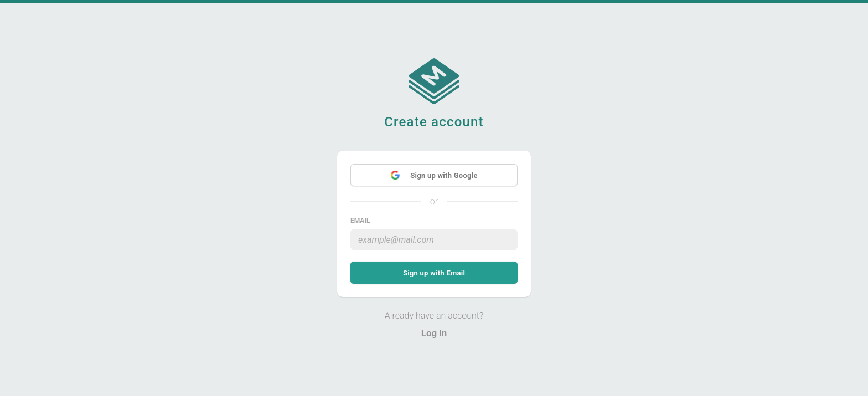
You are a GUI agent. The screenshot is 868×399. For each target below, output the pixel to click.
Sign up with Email (434, 273)
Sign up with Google (434, 175)
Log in (434, 333)
